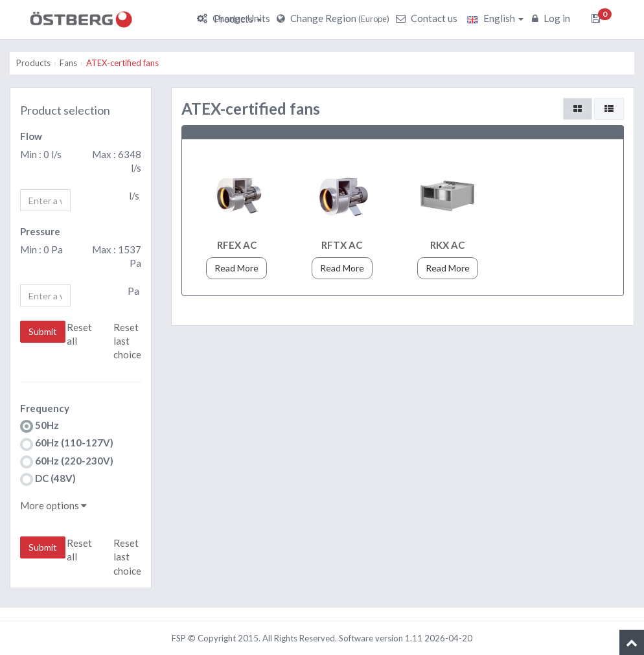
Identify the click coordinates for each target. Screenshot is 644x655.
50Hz (40, 426)
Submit (43, 331)
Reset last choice (127, 341)
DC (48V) (48, 479)
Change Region (335, 18)
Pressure (40, 231)
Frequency (45, 408)
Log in (553, 18)
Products (238, 19)
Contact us (428, 18)
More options (53, 505)
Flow (31, 136)
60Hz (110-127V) (67, 443)
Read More (236, 268)
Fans (68, 63)
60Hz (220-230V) (67, 462)
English (495, 18)
